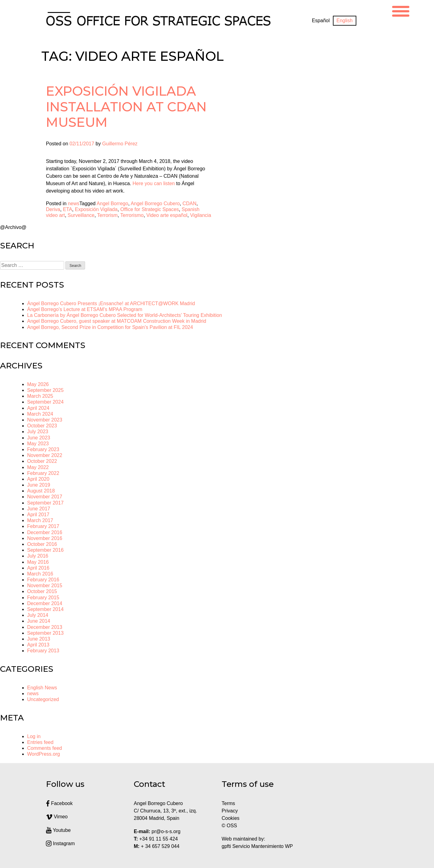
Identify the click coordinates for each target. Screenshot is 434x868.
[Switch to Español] (321, 21)
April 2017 (38, 515)
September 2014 (45, 609)
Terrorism (107, 215)
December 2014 (45, 603)
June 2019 (39, 485)
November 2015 (45, 586)
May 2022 (38, 467)
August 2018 (41, 491)
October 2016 (42, 544)
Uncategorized (43, 699)
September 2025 (45, 390)
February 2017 (43, 526)
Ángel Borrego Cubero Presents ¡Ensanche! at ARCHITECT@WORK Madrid (111, 303)
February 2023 (43, 449)
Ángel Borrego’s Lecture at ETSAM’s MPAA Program (85, 309)
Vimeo (57, 817)
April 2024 (38, 408)
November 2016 (45, 538)
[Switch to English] (345, 21)
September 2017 (45, 503)
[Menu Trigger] (401, 10)
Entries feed (40, 742)
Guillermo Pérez (120, 144)
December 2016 (45, 532)
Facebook (59, 803)
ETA (68, 209)
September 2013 (45, 633)
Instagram (60, 843)
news (74, 204)
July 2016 (38, 556)
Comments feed (45, 748)
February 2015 (43, 598)
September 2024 (45, 402)
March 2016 (40, 574)
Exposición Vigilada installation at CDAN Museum (126, 107)
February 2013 (43, 651)
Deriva (53, 209)
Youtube (58, 830)
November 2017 (45, 497)
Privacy (230, 811)
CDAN (189, 204)
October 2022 (42, 461)
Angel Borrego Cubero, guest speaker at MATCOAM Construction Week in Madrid (117, 321)
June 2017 (39, 509)
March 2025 (40, 396)
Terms (228, 803)
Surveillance (81, 215)
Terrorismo (132, 215)
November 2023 (45, 420)
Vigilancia (201, 215)
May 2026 (38, 384)
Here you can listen (154, 183)
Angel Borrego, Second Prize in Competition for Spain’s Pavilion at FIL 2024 (110, 327)
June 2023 (39, 438)
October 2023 (42, 426)
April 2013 (38, 645)
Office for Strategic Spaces (149, 209)
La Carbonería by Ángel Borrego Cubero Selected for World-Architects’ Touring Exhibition (125, 315)
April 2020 (38, 479)
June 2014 (39, 621)
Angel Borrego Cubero (155, 204)
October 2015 (42, 591)
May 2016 (38, 562)
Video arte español (167, 215)
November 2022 (45, 455)
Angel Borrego (113, 204)
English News (42, 688)
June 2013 (39, 639)
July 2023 (38, 432)
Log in (34, 736)
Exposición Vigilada (96, 209)
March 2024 (40, 414)
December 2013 (45, 627)
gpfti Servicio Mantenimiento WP (257, 846)
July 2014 (38, 615)
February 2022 (43, 473)
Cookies (231, 818)
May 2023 (38, 444)
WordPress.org (43, 754)
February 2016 (43, 580)
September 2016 (45, 550)
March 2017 (40, 520)
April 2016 (38, 568)
